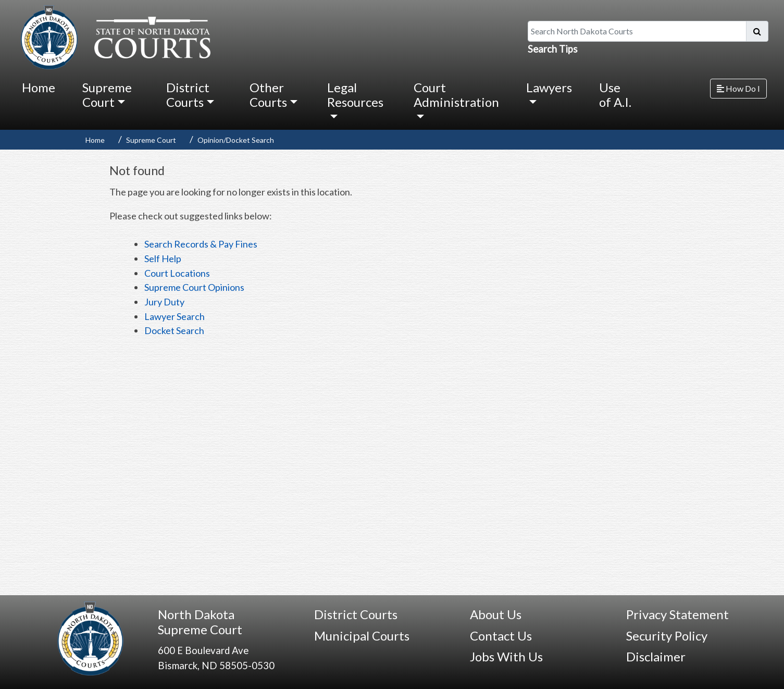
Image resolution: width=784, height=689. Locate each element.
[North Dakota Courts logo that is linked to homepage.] (113, 36)
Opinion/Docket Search (236, 140)
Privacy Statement (677, 614)
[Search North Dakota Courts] (637, 31)
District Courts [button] (188, 95)
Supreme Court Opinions (194, 287)
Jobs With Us (506, 656)
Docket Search (174, 330)
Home (39, 87)
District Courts (356, 614)
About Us (496, 614)
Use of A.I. (615, 95)
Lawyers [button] (549, 87)
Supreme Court (151, 140)
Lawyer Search (175, 316)
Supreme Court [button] (107, 95)
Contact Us (501, 636)
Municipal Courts (362, 636)
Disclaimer (656, 656)
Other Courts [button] (268, 95)
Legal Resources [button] (355, 95)
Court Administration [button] (456, 95)
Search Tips (553, 49)
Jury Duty (164, 302)
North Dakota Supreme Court (200, 622)
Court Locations (177, 273)
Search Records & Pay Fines (201, 244)
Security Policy (667, 636)
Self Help (163, 259)
